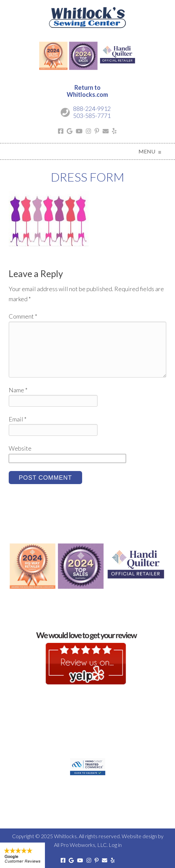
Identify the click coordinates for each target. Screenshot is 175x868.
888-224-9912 (92, 109)
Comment (23, 316)
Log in (115, 845)
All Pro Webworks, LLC (80, 845)
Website (20, 448)
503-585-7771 (92, 116)
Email (18, 419)
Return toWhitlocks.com (87, 91)
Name (18, 390)
